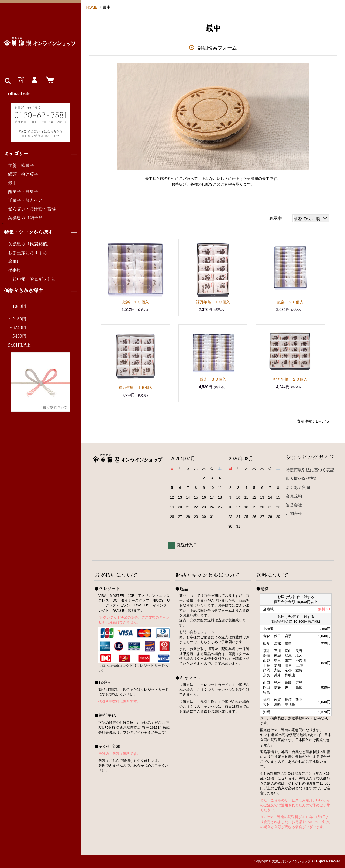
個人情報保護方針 (302, 478)
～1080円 (17, 306)
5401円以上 (19, 345)
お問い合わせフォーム (197, 632)
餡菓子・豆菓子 (23, 192)
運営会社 (294, 505)
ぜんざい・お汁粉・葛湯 (32, 209)
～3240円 (17, 328)
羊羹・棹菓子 (21, 166)
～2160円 (17, 319)
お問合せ (294, 513)
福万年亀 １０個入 (213, 302)
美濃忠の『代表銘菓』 (30, 244)
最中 (12, 183)
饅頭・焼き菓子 (23, 175)
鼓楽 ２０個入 (290, 302)
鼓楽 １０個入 (136, 302)
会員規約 (294, 496)
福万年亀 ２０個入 (290, 379)
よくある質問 (298, 487)
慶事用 (15, 262)
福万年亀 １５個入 (136, 388)
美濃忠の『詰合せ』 (27, 218)
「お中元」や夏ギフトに (32, 279)
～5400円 (17, 336)
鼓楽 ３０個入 (213, 379)
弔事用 (15, 270)
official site (19, 94)
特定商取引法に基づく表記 (310, 470)
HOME (92, 7)
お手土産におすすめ (27, 253)
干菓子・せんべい (25, 201)
